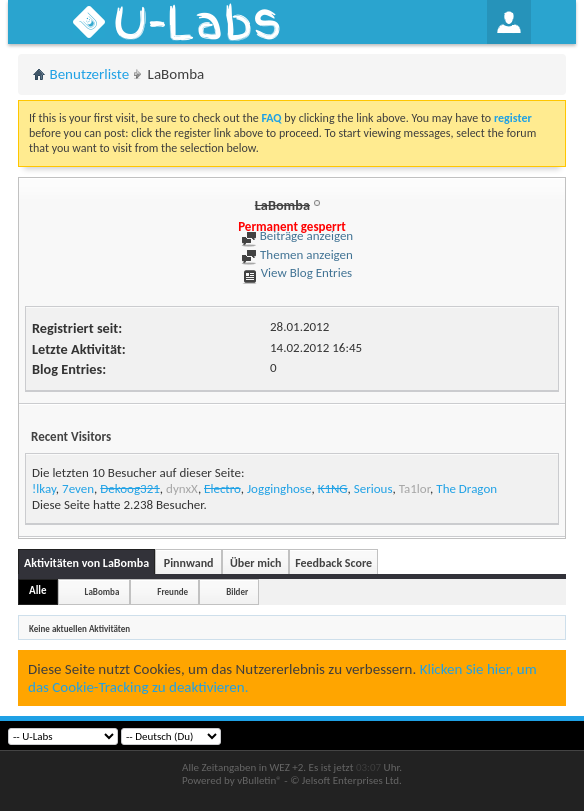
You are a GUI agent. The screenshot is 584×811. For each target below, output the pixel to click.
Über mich (255, 563)
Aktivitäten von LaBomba (86, 563)
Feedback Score (333, 563)
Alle (38, 590)
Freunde (172, 591)
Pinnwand (189, 563)
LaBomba (102, 591)
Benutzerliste (90, 74)
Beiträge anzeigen (297, 235)
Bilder (237, 591)
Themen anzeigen (297, 254)
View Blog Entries (297, 272)
